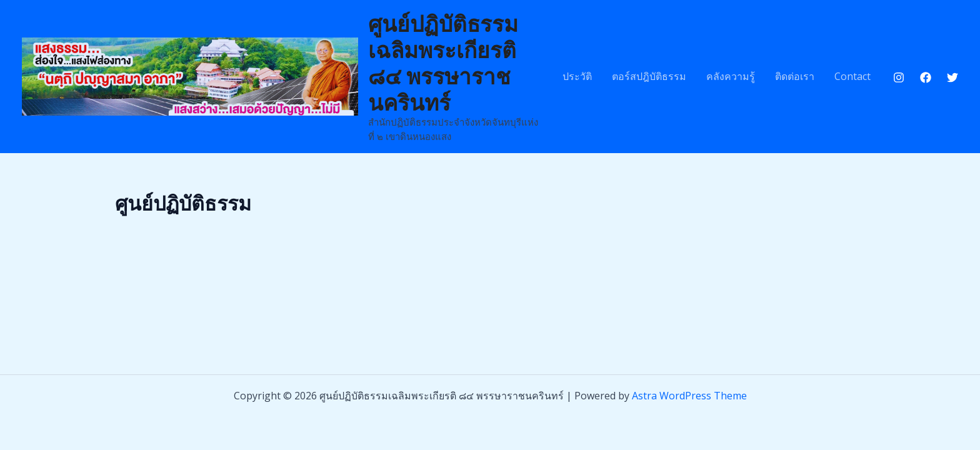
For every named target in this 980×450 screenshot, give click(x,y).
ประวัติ (577, 76)
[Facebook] (926, 77)
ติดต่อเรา (795, 76)
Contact (852, 76)
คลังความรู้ (731, 76)
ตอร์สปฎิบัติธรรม (649, 76)
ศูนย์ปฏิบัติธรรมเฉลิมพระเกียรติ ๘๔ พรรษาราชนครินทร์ (443, 62)
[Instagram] (899, 77)
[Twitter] (952, 77)
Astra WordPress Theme (689, 396)
